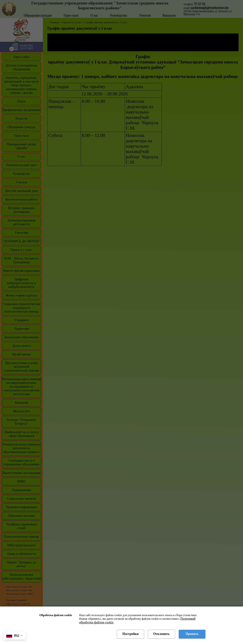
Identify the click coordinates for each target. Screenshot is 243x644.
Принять (192, 634)
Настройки (130, 634)
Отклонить (161, 634)
